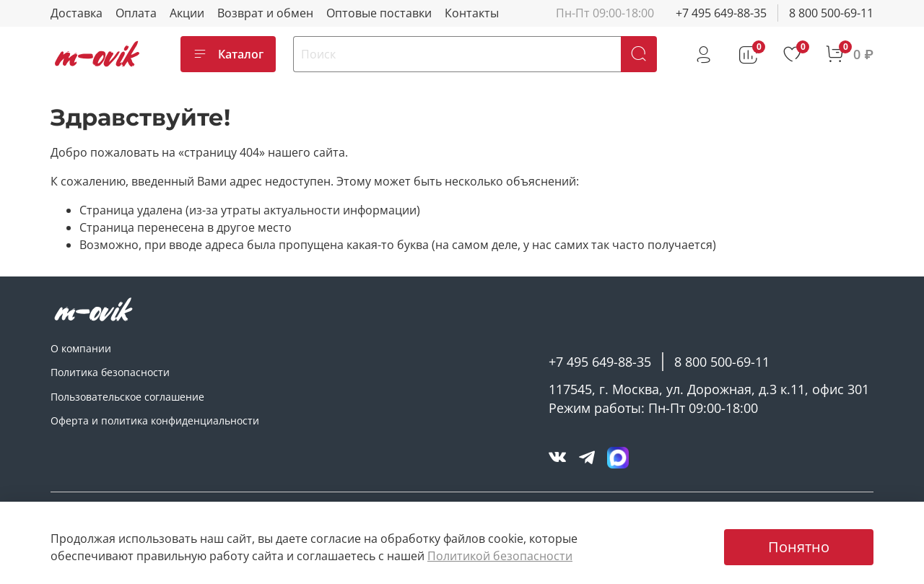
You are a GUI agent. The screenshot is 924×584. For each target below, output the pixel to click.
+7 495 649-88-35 (721, 13)
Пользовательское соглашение (127, 397)
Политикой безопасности (500, 556)
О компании (81, 348)
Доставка (77, 13)
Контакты (472, 13)
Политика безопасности (110, 372)
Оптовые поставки (379, 13)
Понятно (799, 547)
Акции (187, 13)
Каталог (228, 54)
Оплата (136, 13)
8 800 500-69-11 (831, 13)
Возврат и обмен (265, 13)
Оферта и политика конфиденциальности (155, 420)
